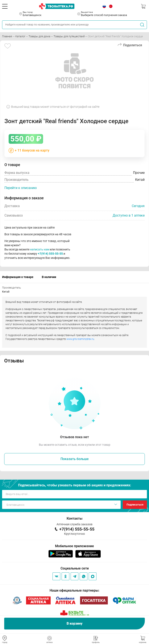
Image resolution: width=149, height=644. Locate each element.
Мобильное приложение (74, 546)
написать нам (40, 249)
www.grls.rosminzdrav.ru (80, 339)
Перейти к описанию (21, 188)
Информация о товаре (18, 277)
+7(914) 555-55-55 (50, 254)
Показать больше (75, 459)
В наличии (49, 277)
